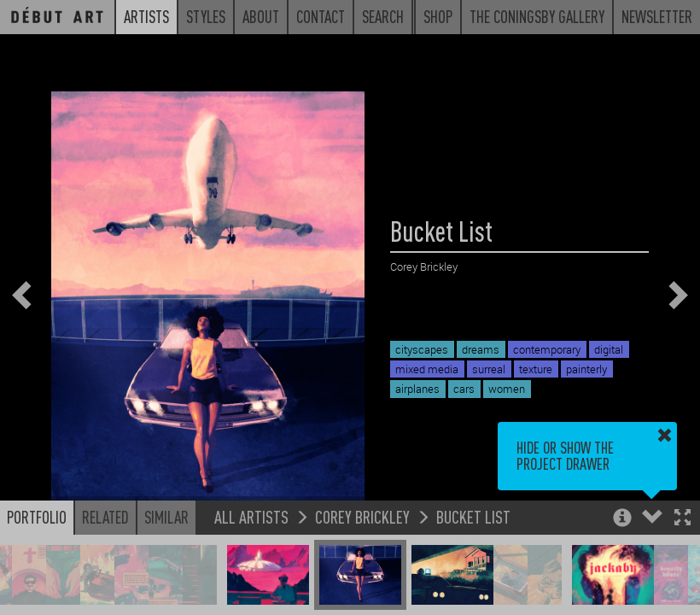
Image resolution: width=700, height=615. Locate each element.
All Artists (251, 516)
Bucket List (473, 516)
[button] (682, 519)
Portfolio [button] (37, 517)
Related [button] (105, 517)
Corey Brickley (362, 516)
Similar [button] (166, 517)
